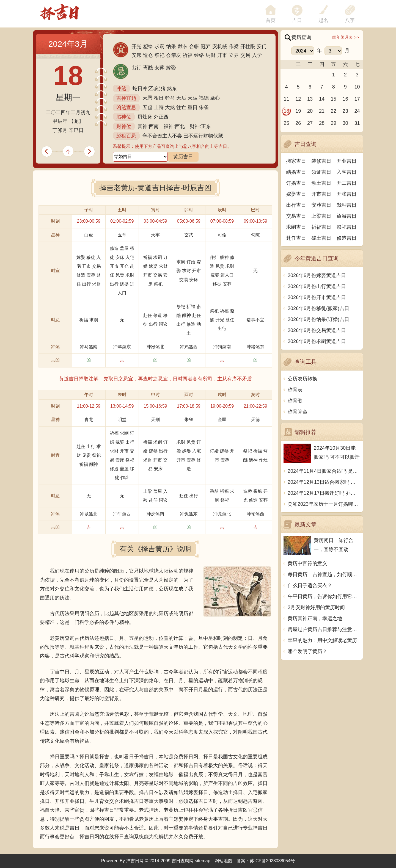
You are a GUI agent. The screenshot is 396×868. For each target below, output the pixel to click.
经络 (199, 55)
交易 (245, 55)
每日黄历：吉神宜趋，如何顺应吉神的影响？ (324, 574)
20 (310, 111)
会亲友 (174, 55)
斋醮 (148, 68)
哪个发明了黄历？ (307, 651)
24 (357, 111)
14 (322, 99)
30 (345, 123)
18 (286, 111)
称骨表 (295, 390)
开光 (136, 46)
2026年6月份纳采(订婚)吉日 (318, 319)
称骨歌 (295, 401)
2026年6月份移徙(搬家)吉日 (318, 308)
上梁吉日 (321, 216)
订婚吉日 (296, 183)
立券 (234, 55)
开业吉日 (346, 161)
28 (322, 123)
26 (298, 123)
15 (334, 99)
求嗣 (159, 46)
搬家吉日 (296, 161)
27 (310, 123)
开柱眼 (248, 46)
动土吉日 (321, 183)
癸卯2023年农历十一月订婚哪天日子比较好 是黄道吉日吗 (324, 504)
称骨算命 (298, 412)
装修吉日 (321, 161)
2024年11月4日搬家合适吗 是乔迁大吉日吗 (324, 471)
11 (286, 99)
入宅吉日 (346, 172)
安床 (136, 55)
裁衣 (183, 46)
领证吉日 (321, 172)
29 (334, 123)
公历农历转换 (302, 379)
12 (298, 99)
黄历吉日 (183, 157)
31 (357, 123)
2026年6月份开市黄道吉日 (317, 297)
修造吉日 (346, 238)
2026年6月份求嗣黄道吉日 (317, 341)
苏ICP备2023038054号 (273, 861)
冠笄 (206, 46)
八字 (350, 20)
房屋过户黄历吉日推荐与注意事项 (324, 629)
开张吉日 (346, 194)
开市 (222, 55)
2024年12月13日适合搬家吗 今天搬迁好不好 (324, 482)
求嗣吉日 (296, 227)
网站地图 (224, 861)
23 (345, 111)
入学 (257, 55)
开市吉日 (321, 194)
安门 (262, 46)
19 (298, 111)
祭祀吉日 (346, 227)
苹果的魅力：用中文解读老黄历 (322, 640)
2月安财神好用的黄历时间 (316, 607)
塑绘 (148, 46)
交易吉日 (296, 216)
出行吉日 (296, 205)
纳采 (171, 46)
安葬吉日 (321, 205)
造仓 (148, 55)
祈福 (188, 55)
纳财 (211, 55)
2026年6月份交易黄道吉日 (317, 330)
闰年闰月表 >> (346, 37)
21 (322, 111)
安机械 (220, 46)
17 (357, 99)
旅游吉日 (346, 216)
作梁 (234, 46)
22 (334, 111)
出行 (136, 68)
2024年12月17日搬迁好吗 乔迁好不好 (324, 493)
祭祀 (159, 55)
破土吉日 (321, 238)
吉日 (297, 20)
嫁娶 (171, 68)
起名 (323, 20)
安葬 (159, 68)
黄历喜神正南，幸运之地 (315, 618)
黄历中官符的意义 (307, 563)
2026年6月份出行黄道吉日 (317, 286)
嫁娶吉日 (296, 194)
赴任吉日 (296, 238)
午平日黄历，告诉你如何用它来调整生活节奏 (324, 596)
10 (357, 87)
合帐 (194, 46)
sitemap (203, 861)
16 (345, 99)
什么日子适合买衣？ (310, 585)
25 (286, 123)
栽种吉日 (346, 205)
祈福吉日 (321, 227)
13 (310, 99)
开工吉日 (346, 183)
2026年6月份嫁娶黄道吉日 (317, 275)
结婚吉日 (296, 172)
